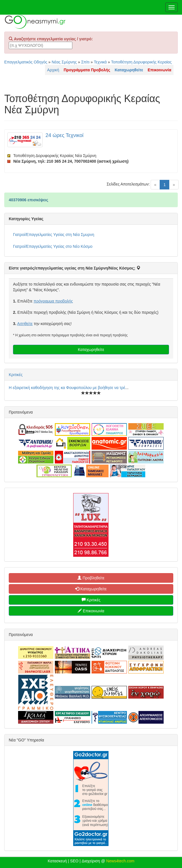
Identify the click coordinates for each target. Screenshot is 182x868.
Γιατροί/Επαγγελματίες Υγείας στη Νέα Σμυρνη (54, 235)
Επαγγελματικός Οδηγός (26, 62)
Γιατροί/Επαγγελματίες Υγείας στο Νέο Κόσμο (53, 246)
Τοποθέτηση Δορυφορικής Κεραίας (141, 62)
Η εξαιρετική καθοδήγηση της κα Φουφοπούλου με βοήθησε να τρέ (67, 388)
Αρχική (53, 70)
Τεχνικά (100, 62)
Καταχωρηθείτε (91, 350)
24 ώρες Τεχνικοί (64, 135)
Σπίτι (85, 62)
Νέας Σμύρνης (64, 62)
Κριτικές (16, 375)
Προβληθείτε (91, 578)
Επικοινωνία (91, 611)
